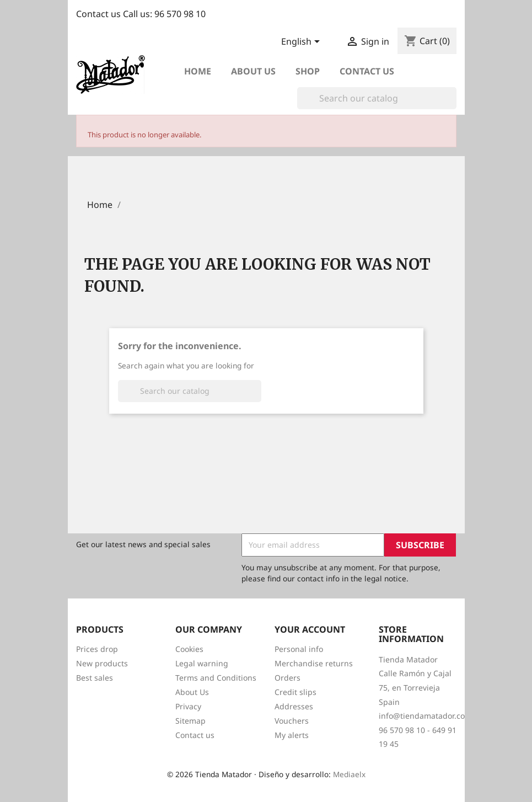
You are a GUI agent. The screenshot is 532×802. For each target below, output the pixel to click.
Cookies (189, 649)
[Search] (377, 98)
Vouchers (292, 721)
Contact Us (367, 71)
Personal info (299, 649)
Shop (308, 71)
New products (102, 663)
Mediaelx (349, 774)
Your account (310, 629)
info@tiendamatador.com (425, 716)
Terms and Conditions (216, 678)
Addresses (294, 706)
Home (198, 71)
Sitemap (190, 721)
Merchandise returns (314, 663)
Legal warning (202, 663)
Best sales (95, 678)
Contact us (195, 735)
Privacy (188, 706)
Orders (288, 678)
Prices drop (97, 649)
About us (253, 71)
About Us (192, 692)
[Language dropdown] (302, 42)
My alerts (292, 735)
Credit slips (295, 692)
